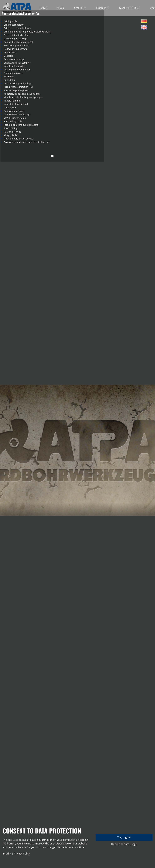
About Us (80, 8)
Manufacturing (130, 8)
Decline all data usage (124, 844)
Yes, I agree (124, 837)
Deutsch (144, 22)
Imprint (7, 854)
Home (43, 8)
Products (103, 8)
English (144, 28)
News (60, 8)
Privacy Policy (22, 854)
